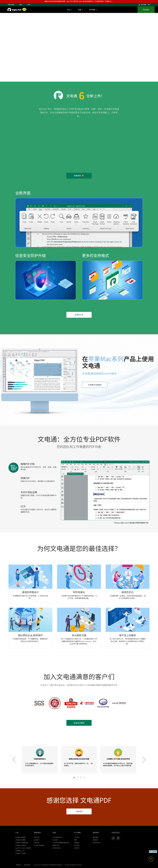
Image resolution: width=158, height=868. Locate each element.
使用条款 (19, 865)
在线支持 (36, 840)
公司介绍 (77, 837)
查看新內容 (79, 315)
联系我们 (146, 10)
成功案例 (77, 845)
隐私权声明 (27, 865)
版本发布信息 (56, 848)
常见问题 (36, 837)
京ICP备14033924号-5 (76, 865)
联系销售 (95, 837)
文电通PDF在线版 (20, 853)
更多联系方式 (97, 843)
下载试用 (79, 811)
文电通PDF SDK (20, 851)
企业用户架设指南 (39, 845)
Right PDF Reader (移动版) (23, 848)
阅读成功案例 (79, 723)
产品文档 (55, 840)
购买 (21, 4)
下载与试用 (11, 4)
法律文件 (77, 848)
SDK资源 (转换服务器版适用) (61, 843)
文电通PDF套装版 (95, 385)
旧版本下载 (56, 845)
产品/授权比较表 (57, 837)
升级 (29, 4)
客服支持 (95, 840)
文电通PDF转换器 (20, 840)
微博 (75, 840)
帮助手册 (36, 843)
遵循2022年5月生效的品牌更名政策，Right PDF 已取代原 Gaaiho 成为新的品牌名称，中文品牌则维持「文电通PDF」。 (79, 1)
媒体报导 (77, 843)
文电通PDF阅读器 (20, 845)
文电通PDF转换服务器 (22, 843)
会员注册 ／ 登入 (146, 4)
